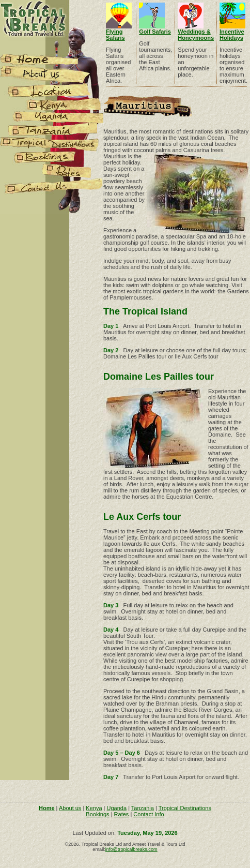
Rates (122, 814)
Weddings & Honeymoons (196, 35)
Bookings (97, 814)
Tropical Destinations (185, 808)
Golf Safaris (155, 32)
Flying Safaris (115, 35)
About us (70, 808)
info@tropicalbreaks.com (131, 849)
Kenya (94, 808)
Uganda (117, 808)
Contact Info (149, 814)
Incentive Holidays (232, 35)
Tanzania (143, 808)
